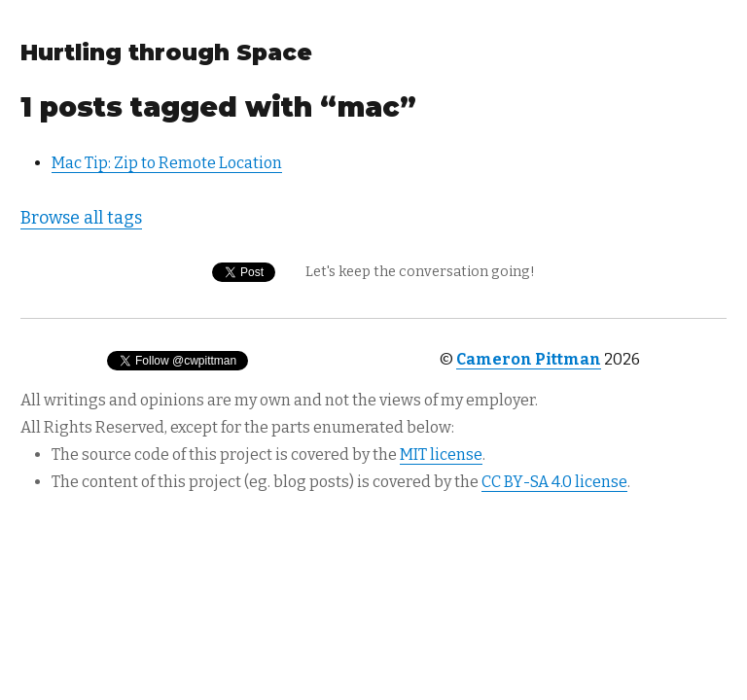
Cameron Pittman (529, 359)
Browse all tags (81, 218)
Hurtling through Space (166, 52)
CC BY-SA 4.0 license (554, 482)
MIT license (441, 455)
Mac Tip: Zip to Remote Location (167, 163)
